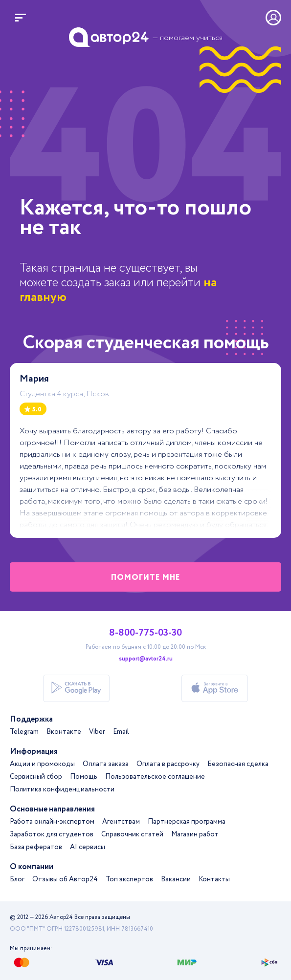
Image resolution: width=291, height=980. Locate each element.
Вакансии (176, 879)
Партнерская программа (187, 822)
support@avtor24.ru (146, 659)
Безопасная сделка (238, 764)
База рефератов (36, 847)
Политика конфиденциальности (62, 789)
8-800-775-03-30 (145, 633)
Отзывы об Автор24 (65, 879)
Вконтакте (64, 732)
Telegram (24, 732)
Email (121, 732)
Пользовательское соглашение (155, 777)
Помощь (84, 777)
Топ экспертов (129, 879)
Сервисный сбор (36, 777)
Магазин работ (195, 834)
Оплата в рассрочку (168, 764)
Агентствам (121, 822)
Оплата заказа (106, 764)
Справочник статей (132, 834)
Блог (17, 879)
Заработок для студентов (52, 834)
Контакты (214, 879)
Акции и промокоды (42, 764)
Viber (97, 732)
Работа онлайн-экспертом (52, 822)
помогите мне (146, 578)
